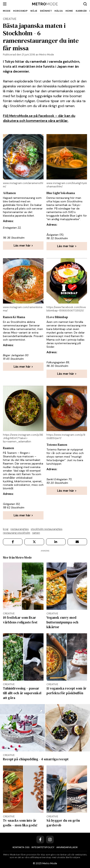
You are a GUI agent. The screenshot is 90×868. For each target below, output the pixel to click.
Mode (7, 11)
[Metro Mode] (45, 4)
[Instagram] (50, 840)
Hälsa (59, 11)
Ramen (36, 533)
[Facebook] (40, 840)
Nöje (34, 11)
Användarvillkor (67, 847)
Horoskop (20, 11)
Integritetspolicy (43, 847)
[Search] (85, 4)
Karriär (81, 11)
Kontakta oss (21, 847)
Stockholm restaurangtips (47, 529)
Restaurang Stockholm (17, 533)
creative (10, 19)
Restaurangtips (20, 529)
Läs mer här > (23, 246)
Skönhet (46, 11)
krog (6, 529)
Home (69, 11)
